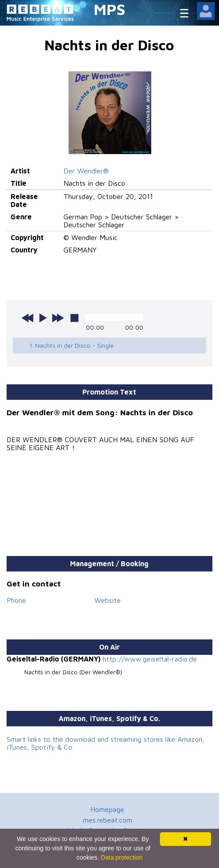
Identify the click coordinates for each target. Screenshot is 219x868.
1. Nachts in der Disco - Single (71, 345)
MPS (110, 9)
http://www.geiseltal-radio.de (150, 659)
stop (74, 318)
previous (28, 318)
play (43, 318)
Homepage (107, 809)
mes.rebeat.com (108, 820)
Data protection (122, 857)
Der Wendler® (86, 171)
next (58, 318)
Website (108, 600)
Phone (16, 600)
